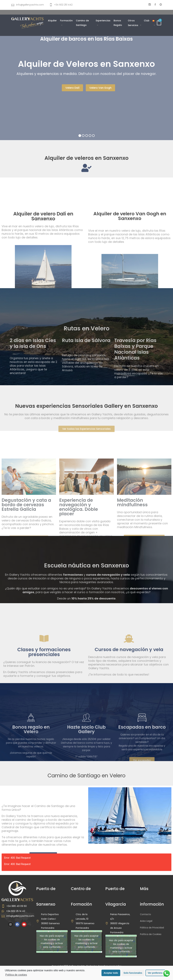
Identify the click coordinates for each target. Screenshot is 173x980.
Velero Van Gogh (100, 88)
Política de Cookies (151, 934)
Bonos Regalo (118, 23)
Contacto (145, 914)
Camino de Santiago (82, 23)
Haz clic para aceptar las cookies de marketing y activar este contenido (52, 941)
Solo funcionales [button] (133, 973)
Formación (66, 21)
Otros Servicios (133, 23)
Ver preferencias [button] (157, 973)
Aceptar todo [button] (111, 973)
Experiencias (103, 21)
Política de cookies (16, 975)
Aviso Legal (146, 921)
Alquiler (52, 21)
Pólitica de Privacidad (152, 928)
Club (147, 21)
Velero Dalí (72, 88)
